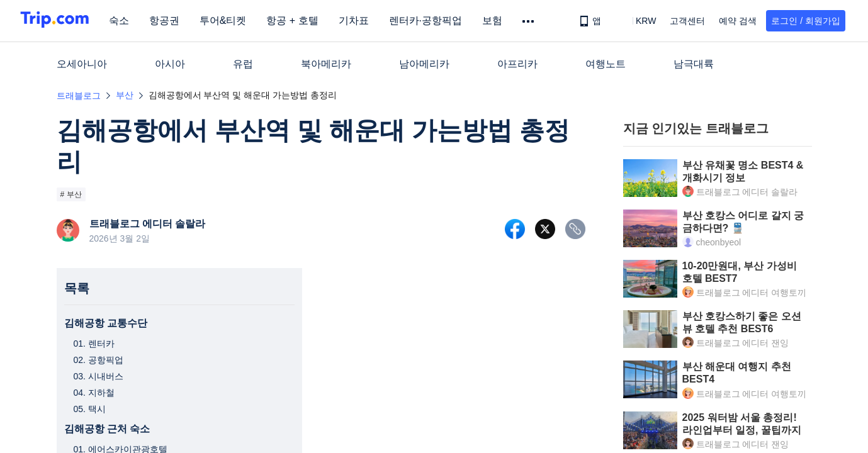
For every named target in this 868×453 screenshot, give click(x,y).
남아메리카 (424, 64)
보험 (502, 20)
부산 (125, 95)
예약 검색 (738, 21)
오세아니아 (82, 64)
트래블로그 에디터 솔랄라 (148, 224)
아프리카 (517, 64)
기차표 (363, 20)
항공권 (174, 20)
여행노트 (606, 64)
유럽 (243, 64)
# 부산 (71, 194)
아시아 (170, 64)
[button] (637, 21)
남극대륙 (694, 64)
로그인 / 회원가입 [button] (806, 21)
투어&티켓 (233, 20)
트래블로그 (79, 96)
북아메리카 (326, 64)
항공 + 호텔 (302, 20)
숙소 (128, 20)
